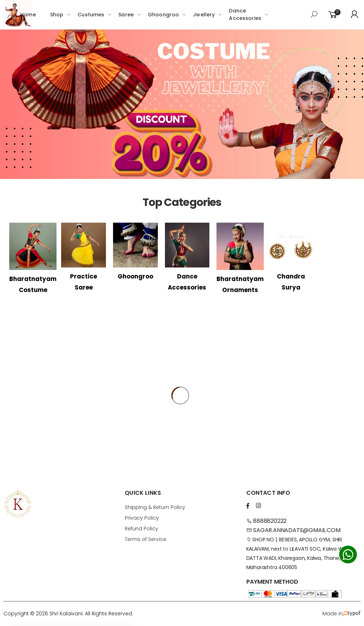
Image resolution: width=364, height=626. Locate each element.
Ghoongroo (163, 15)
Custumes (91, 15)
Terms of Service (146, 539)
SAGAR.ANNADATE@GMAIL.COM (293, 530)
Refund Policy (141, 529)
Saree (126, 15)
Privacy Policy (142, 518)
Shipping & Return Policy (155, 507)
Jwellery (204, 15)
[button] (178, 169)
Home (28, 15)
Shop (57, 15)
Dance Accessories (245, 14)
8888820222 (267, 521)
